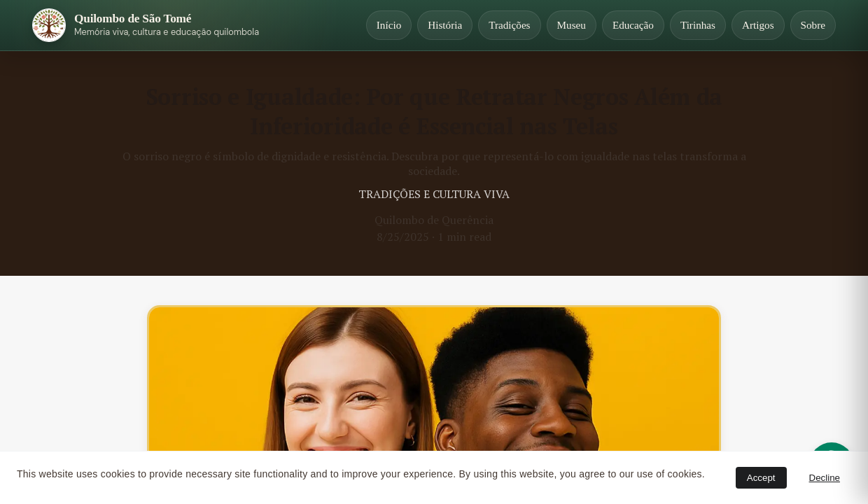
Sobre (813, 25)
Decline (825, 478)
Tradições (509, 25)
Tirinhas (698, 25)
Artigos (758, 25)
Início (389, 25)
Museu (572, 25)
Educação (633, 25)
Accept (761, 478)
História (445, 25)
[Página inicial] (146, 25)
